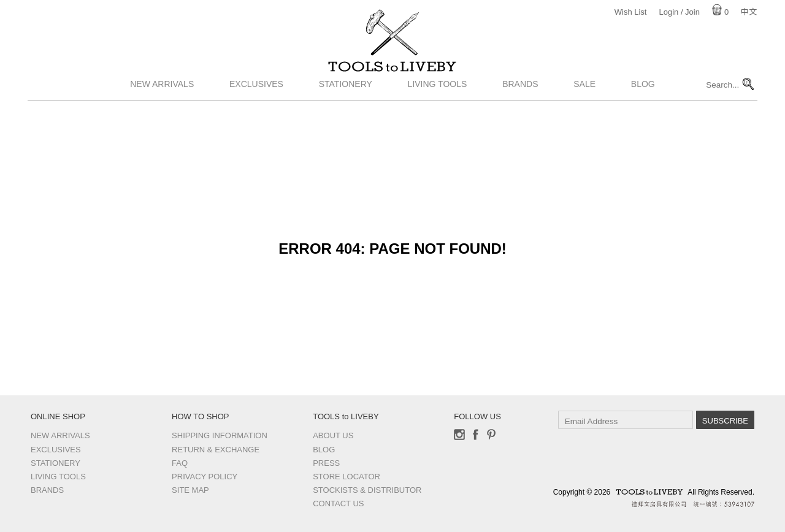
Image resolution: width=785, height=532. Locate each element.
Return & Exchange (216, 450)
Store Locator (347, 477)
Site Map (190, 490)
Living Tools (438, 106)
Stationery (346, 106)
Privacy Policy (205, 477)
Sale (584, 106)
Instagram (459, 435)
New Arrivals (162, 106)
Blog (643, 106)
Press (326, 463)
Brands (520, 106)
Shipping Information (220, 435)
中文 (749, 12)
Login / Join (679, 12)
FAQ (180, 463)
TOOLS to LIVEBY (392, 78)
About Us (333, 435)
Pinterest (491, 435)
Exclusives (256, 106)
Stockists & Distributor (367, 490)
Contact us (338, 503)
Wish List (631, 12)
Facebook (475, 435)
